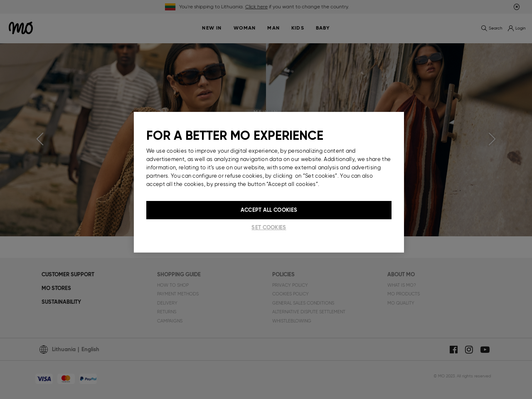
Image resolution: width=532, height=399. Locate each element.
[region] (269, 182)
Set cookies (269, 227)
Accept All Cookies (269, 210)
